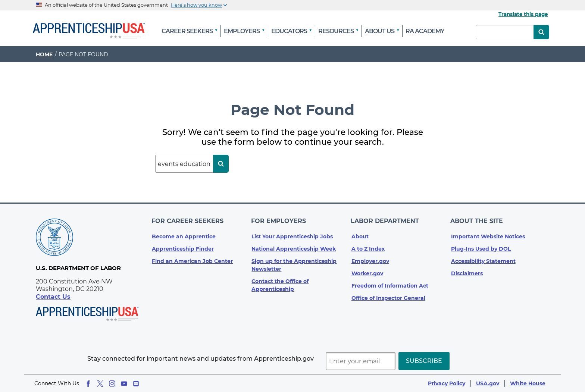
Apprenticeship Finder (183, 247)
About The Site (477, 220)
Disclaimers (467, 271)
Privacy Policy (447, 383)
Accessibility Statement (483, 259)
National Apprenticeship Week (294, 247)
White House (528, 383)
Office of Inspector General (388, 296)
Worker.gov (367, 271)
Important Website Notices (488, 234)
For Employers (279, 220)
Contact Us (53, 297)
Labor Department (386, 220)
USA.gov (488, 383)
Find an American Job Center (192, 259)
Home (44, 54)
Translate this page (523, 14)
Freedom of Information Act (390, 283)
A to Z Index (368, 247)
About (360, 234)
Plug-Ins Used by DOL (481, 247)
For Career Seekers (188, 220)
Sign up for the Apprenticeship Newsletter (294, 263)
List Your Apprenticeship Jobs (292, 234)
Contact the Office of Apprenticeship (280, 283)
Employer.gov (370, 259)
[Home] (89, 31)
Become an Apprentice (184, 234)
